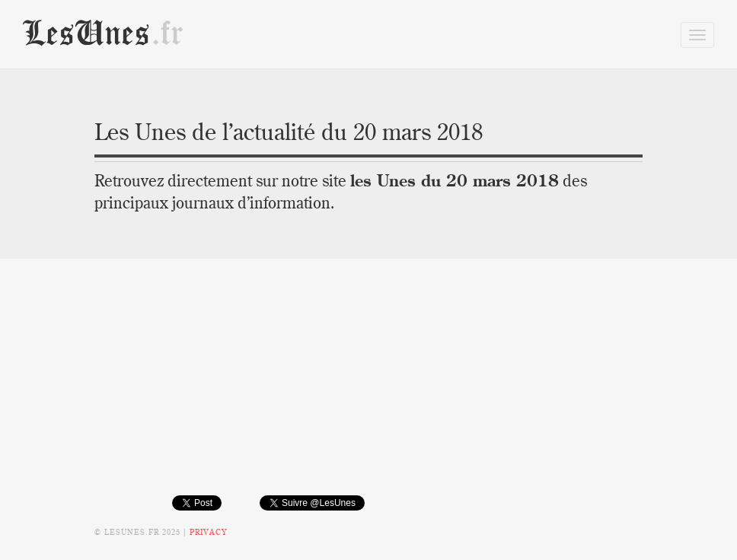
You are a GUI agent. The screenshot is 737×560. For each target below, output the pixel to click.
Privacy (208, 532)
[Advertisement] (368, 388)
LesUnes (104, 34)
